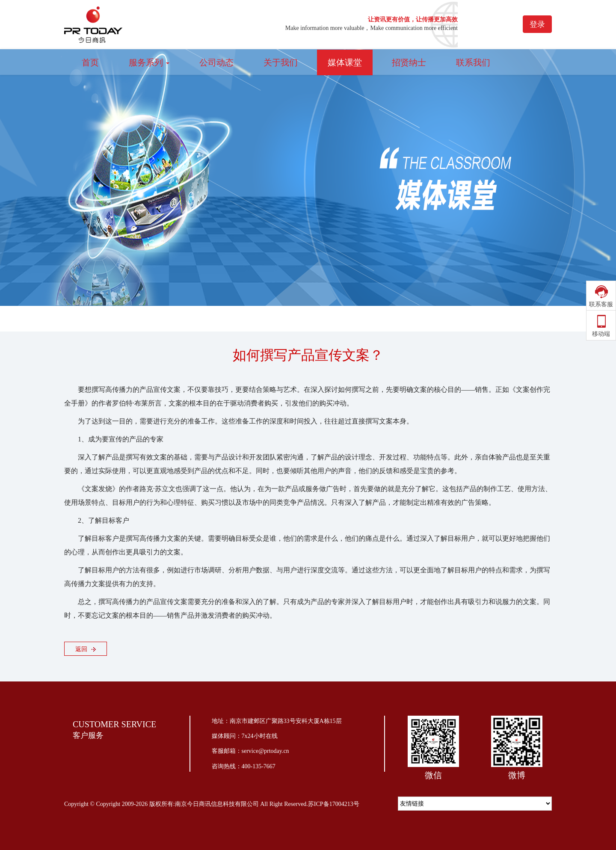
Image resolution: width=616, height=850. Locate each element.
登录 (537, 24)
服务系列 (149, 62)
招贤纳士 (409, 62)
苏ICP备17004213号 (334, 804)
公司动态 (216, 62)
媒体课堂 (345, 62)
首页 (90, 62)
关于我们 (281, 62)
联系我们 (473, 62)
